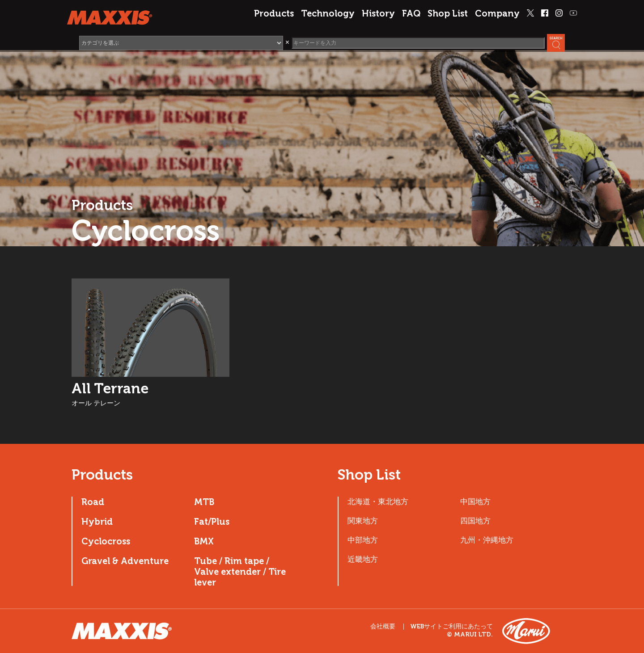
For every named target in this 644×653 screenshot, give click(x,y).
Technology (328, 13)
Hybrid (97, 522)
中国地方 (475, 501)
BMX (204, 541)
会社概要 (383, 626)
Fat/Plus (212, 522)
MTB (204, 502)
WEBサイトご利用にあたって (451, 627)
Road (93, 502)
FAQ (411, 13)
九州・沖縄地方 (487, 540)
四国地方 (475, 521)
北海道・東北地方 (378, 501)
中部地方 (363, 540)
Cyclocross (106, 541)
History (378, 13)
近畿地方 (363, 559)
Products (274, 13)
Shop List (448, 13)
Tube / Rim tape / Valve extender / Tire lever (240, 572)
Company (497, 13)
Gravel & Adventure (125, 561)
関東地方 (363, 521)
